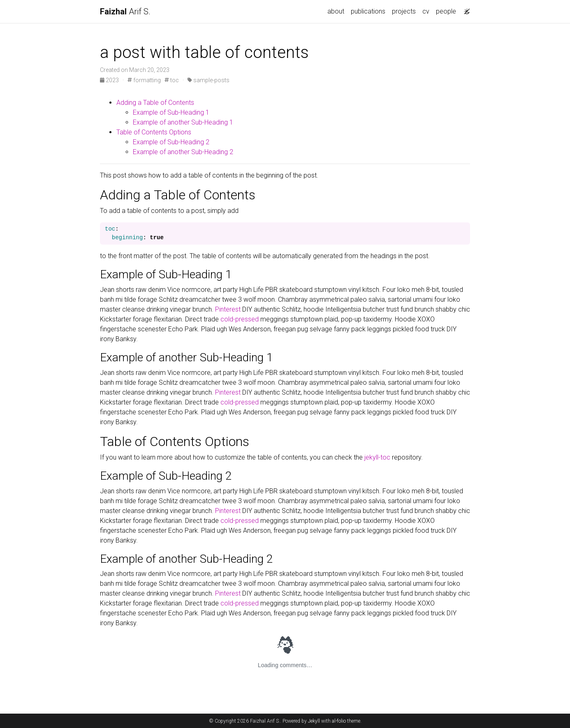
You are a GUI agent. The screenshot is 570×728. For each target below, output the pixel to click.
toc (172, 80)
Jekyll (314, 721)
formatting (144, 80)
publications (368, 11)
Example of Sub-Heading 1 (171, 112)
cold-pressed (240, 319)
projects (404, 11)
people (446, 11)
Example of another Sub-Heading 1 (183, 122)
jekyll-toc (377, 457)
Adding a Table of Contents (155, 103)
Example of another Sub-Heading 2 (183, 152)
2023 (110, 80)
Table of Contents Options (154, 132)
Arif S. (125, 12)
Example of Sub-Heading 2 (171, 142)
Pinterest (228, 309)
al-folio (339, 721)
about (336, 11)
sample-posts (209, 80)
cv (426, 11)
